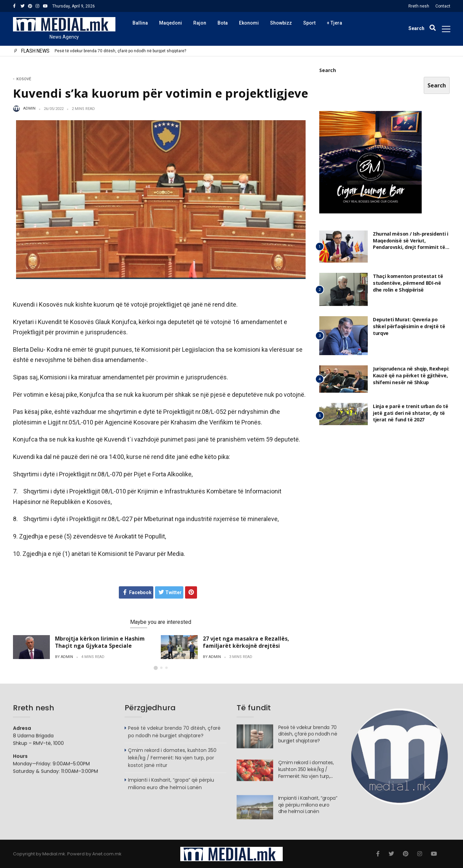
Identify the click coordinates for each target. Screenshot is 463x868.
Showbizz (281, 23)
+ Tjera (334, 23)
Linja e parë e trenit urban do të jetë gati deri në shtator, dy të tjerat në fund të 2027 (410, 413)
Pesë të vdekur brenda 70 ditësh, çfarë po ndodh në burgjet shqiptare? (120, 51)
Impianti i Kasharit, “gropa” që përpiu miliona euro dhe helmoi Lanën (171, 789)
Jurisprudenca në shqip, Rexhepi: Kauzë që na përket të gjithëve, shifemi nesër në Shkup (411, 376)
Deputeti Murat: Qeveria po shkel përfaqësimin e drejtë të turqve (409, 326)
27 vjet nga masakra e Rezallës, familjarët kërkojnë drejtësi (246, 642)
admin (29, 109)
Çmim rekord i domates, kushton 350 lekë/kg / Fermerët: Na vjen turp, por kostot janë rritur (172, 763)
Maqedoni (171, 23)
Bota (223, 23)
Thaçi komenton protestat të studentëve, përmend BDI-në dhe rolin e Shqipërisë (408, 283)
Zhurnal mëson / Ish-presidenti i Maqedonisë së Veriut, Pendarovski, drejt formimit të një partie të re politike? (410, 244)
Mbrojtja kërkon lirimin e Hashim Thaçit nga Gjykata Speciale (100, 642)
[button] (156, 668)
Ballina (140, 23)
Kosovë (24, 79)
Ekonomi (249, 23)
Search (328, 70)
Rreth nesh (419, 6)
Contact (443, 6)
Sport (309, 23)
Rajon (200, 23)
